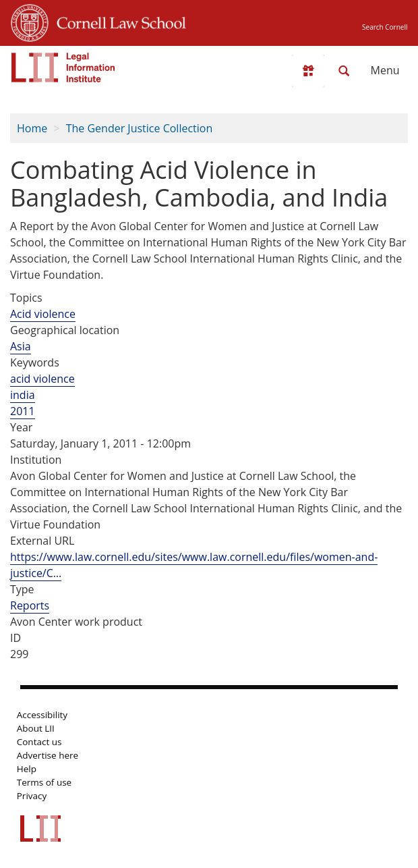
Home (32, 128)
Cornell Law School (117, 21)
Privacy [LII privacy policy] (32, 796)
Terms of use (44, 782)
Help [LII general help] (27, 769)
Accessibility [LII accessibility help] (42, 715)
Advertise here (48, 755)
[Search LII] (344, 71)
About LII (36, 728)
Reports (30, 605)
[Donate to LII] (308, 71)
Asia (21, 346)
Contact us (39, 742)
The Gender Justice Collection (140, 128)
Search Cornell (385, 27)
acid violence (42, 379)
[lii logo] (63, 67)
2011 (23, 411)
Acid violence (43, 314)
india (23, 395)
